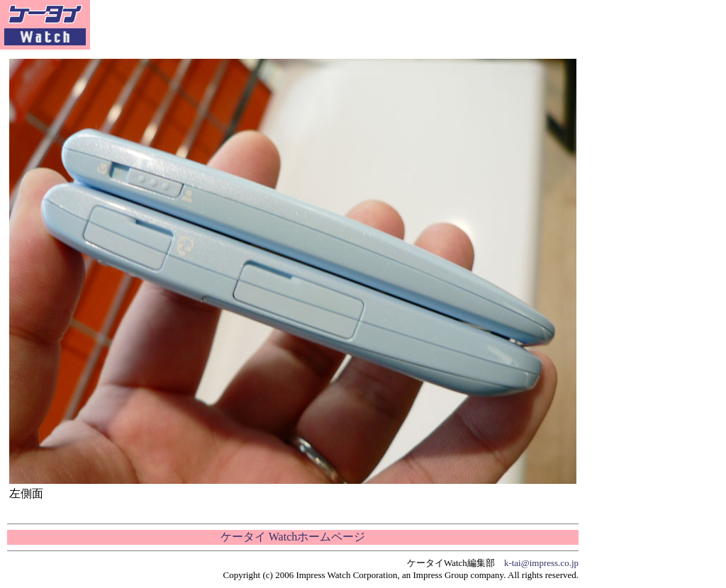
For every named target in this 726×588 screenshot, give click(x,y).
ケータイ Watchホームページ (293, 537)
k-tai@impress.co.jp (541, 563)
